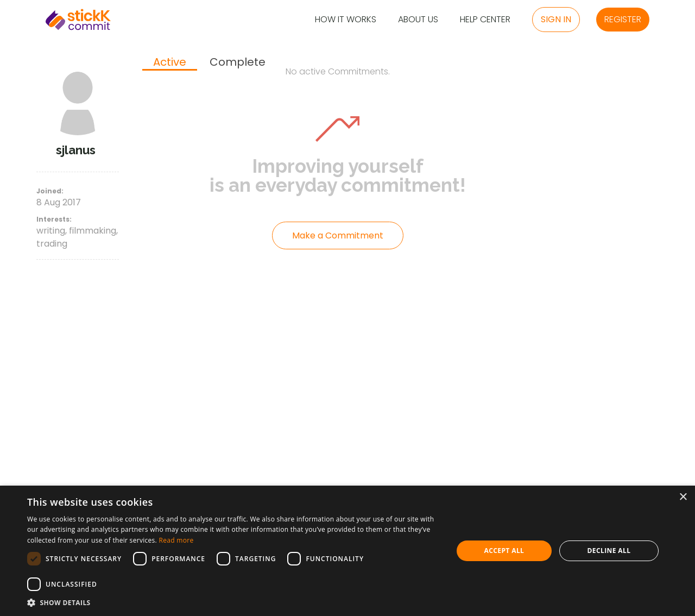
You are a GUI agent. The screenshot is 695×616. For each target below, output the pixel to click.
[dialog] (347, 551)
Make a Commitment (338, 235)
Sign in (556, 19)
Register (623, 19)
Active (170, 62)
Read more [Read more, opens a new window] (176, 540)
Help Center (485, 20)
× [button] (683, 497)
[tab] (170, 63)
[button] (234, 602)
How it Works (346, 20)
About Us (418, 20)
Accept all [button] (504, 551)
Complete (238, 62)
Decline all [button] (609, 551)
